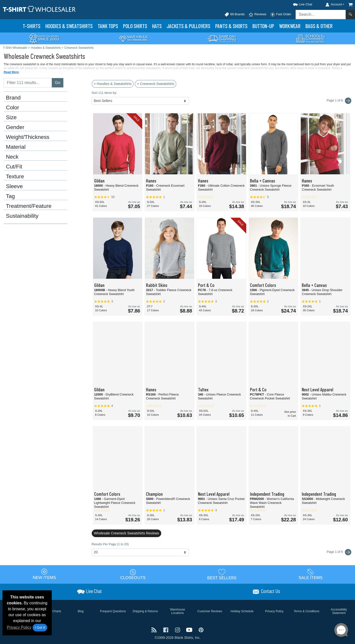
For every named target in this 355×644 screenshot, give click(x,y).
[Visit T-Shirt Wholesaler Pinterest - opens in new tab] (201, 629)
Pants (231, 26)
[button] (298, 4)
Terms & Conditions (307, 611)
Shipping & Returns (145, 611)
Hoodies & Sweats (69, 26)
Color (13, 108)
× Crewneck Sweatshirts (156, 84)
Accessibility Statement (339, 611)
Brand (13, 98)
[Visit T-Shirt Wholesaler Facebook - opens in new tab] (166, 629)
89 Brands (234, 15)
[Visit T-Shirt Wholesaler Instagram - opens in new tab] (178, 629)
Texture (15, 177)
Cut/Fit (14, 167)
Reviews (257, 15)
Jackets (188, 26)
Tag (10, 196)
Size (11, 117)
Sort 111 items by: (104, 93)
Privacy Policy (19, 627)
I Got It (40, 627)
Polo (135, 26)
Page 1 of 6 (339, 552)
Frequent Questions (113, 611)
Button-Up (263, 26)
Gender (15, 127)
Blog (81, 611)
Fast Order (281, 15)
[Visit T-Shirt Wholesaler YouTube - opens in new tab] (190, 629)
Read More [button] (11, 72)
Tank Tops (108, 26)
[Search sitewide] (321, 15)
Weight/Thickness (28, 137)
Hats (157, 26)
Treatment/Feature (29, 206)
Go (58, 83)
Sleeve (14, 186)
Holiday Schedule (242, 611)
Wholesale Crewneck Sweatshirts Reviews (127, 533)
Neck (12, 157)
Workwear (290, 26)
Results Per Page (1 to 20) (110, 544)
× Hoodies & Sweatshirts (113, 84)
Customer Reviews (210, 611)
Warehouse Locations (178, 611)
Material (16, 147)
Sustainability (22, 216)
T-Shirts (32, 26)
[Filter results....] (28, 83)
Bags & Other (319, 26)
